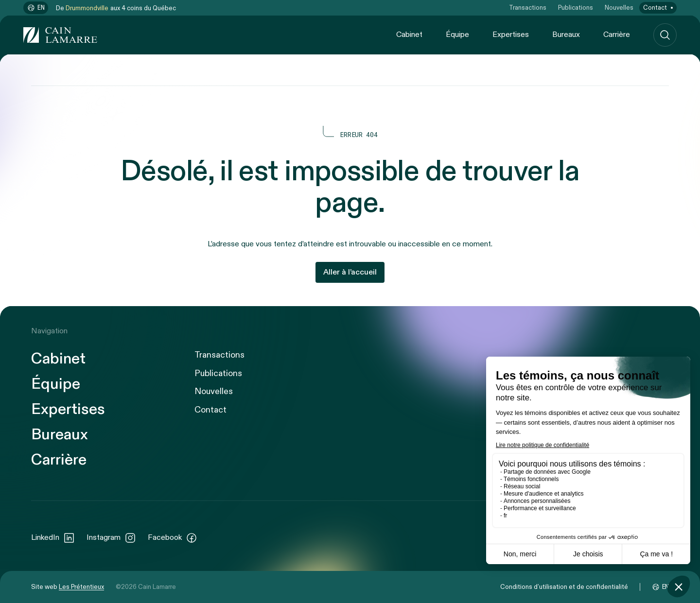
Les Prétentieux (81, 587)
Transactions (528, 8)
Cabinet (409, 35)
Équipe (457, 35)
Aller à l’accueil (350, 272)
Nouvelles (619, 8)
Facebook (173, 538)
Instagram (111, 538)
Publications (576, 8)
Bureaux (566, 35)
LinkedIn (53, 538)
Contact (655, 8)
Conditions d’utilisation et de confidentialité (564, 587)
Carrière (617, 35)
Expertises (511, 35)
